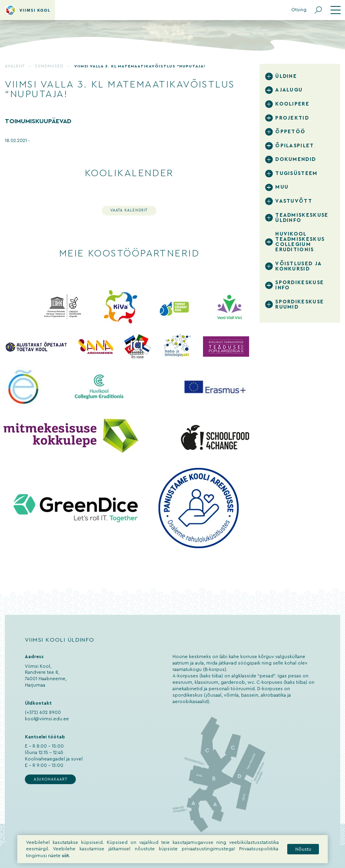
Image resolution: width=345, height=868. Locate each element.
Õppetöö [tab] (290, 132)
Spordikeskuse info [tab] (299, 285)
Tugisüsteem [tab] (296, 173)
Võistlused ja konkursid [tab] (298, 266)
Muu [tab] (282, 187)
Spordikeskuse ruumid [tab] (299, 304)
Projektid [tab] (292, 118)
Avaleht (15, 66)
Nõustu (303, 849)
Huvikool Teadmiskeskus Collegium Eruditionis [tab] (300, 242)
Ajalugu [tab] (289, 90)
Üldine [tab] (286, 76)
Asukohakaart (51, 779)
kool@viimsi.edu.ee (47, 719)
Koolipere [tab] (292, 104)
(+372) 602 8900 (43, 712)
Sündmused (49, 66)
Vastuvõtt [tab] (294, 201)
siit (65, 856)
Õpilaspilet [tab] (294, 146)
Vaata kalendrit (129, 210)
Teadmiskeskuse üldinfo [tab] (302, 218)
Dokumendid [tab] (295, 159)
